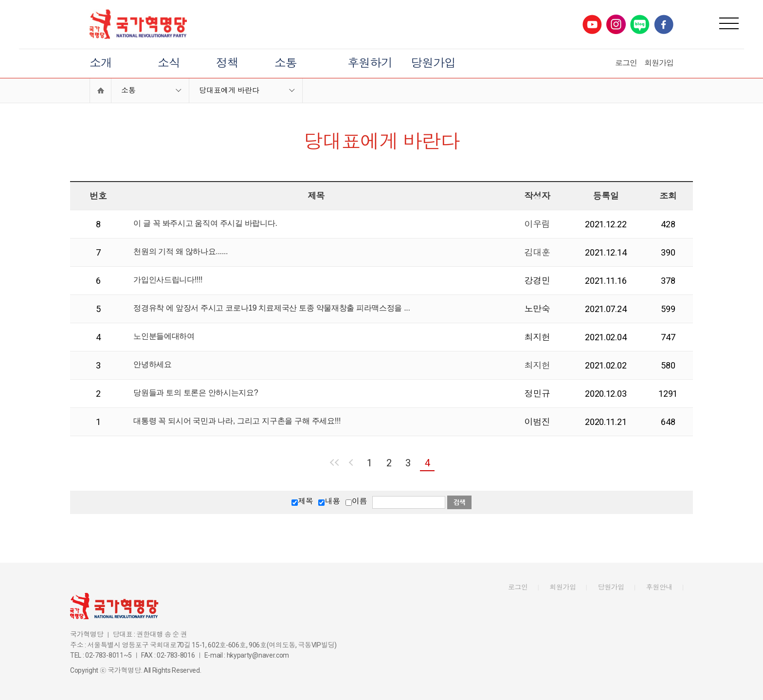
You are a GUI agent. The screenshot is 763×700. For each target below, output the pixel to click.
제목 (305, 501)
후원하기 (370, 63)
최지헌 (537, 365)
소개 (101, 63)
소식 (169, 63)
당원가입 (433, 63)
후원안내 (660, 587)
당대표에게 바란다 (229, 91)
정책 (227, 63)
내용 (332, 501)
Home (100, 91)
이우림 (537, 224)
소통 (286, 63)
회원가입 (659, 63)
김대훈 (537, 252)
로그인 (626, 63)
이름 (359, 501)
